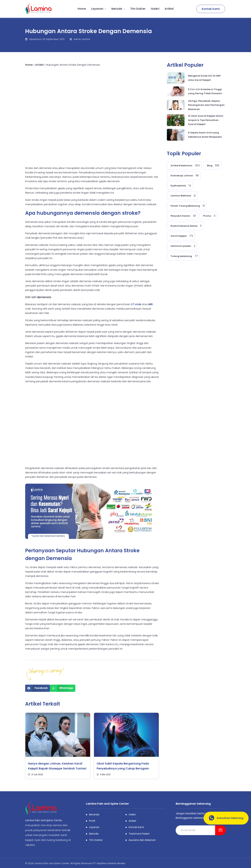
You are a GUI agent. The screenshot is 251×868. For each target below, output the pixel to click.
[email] (195, 830)
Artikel (169, 9)
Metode (118, 9)
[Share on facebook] (38, 688)
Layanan (99, 9)
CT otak (136, 304)
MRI (150, 304)
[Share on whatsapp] (63, 688)
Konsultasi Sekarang (225, 818)
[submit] (220, 830)
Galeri (155, 9)
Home (82, 9)
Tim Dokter (138, 9)
